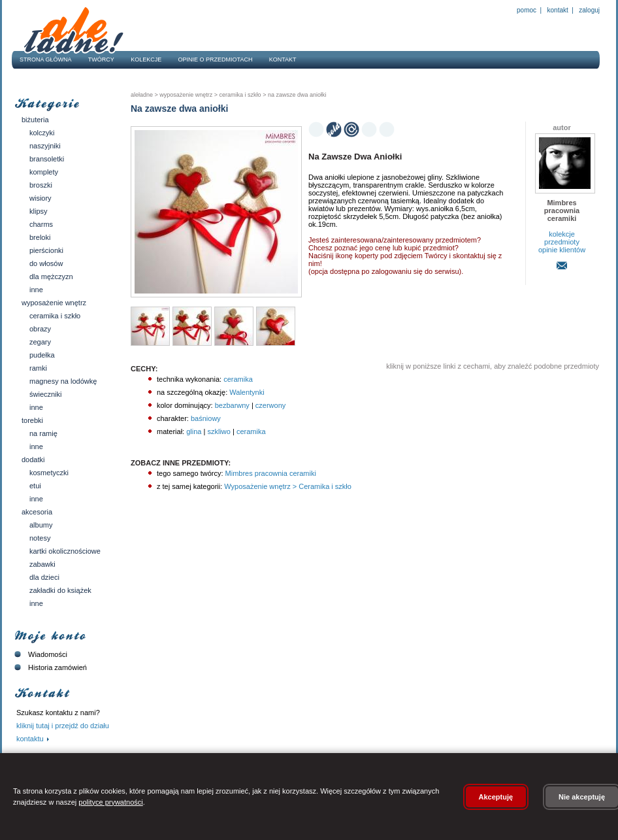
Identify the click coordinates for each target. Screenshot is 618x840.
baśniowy (206, 418)
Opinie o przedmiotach (216, 59)
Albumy (41, 525)
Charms (41, 224)
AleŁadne (142, 95)
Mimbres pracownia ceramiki (270, 473)
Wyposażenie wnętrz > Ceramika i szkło (287, 486)
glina (194, 431)
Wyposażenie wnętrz (54, 303)
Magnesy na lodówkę (63, 381)
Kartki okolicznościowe (65, 551)
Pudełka (42, 355)
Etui (35, 486)
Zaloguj (589, 10)
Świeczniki (46, 394)
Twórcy (101, 59)
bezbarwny (232, 405)
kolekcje (562, 234)
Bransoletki (47, 159)
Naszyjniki (45, 146)
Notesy (40, 538)
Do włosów (46, 263)
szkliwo (219, 431)
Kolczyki (42, 133)
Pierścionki (46, 250)
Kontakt (558, 10)
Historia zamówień (49, 667)
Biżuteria (35, 120)
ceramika (238, 379)
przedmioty (562, 242)
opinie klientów (562, 250)
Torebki (32, 420)
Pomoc (527, 10)
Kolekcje (146, 59)
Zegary (40, 342)
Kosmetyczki (49, 473)
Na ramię (43, 433)
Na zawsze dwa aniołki (296, 95)
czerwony (270, 405)
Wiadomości (40, 654)
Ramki (38, 368)
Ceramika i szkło (55, 316)
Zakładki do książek (60, 590)
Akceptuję (496, 797)
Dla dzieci (44, 577)
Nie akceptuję (582, 797)
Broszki (41, 185)
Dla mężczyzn (51, 277)
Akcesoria (37, 512)
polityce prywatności (110, 802)
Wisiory (41, 198)
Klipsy (39, 211)
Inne (36, 290)
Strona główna (46, 59)
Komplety (44, 172)
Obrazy (40, 329)
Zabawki (42, 564)
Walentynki (247, 392)
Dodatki (33, 460)
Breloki (40, 237)
